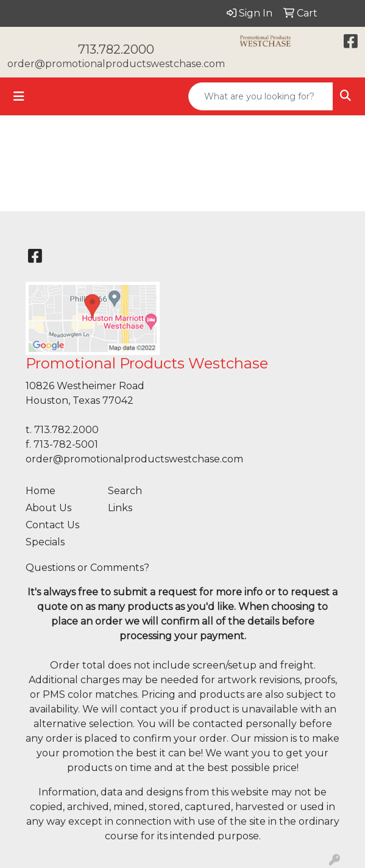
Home (41, 491)
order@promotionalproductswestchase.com (116, 64)
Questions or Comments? (87, 568)
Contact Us (52, 525)
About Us (48, 508)
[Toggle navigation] (19, 96)
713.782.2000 (116, 49)
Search (125, 491)
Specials (45, 542)
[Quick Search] (261, 96)
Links (120, 508)
